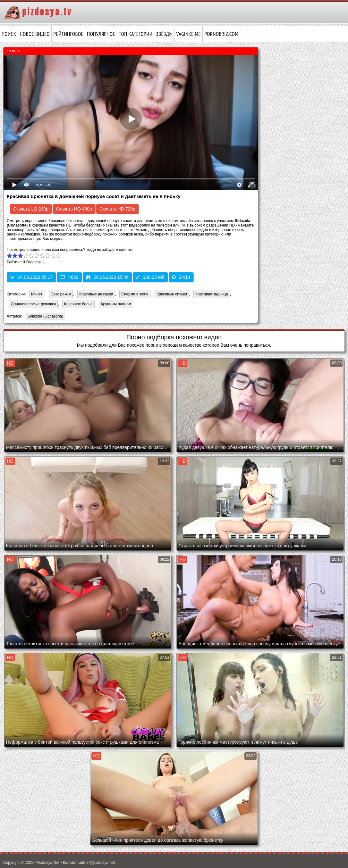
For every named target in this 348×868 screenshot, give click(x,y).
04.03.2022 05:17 (31, 277)
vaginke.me (188, 34)
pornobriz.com (221, 34)
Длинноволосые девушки (33, 304)
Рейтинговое (68, 34)
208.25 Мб (150, 277)
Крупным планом (116, 304)
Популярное (101, 34)
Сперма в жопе (135, 294)
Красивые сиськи (172, 294)
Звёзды (164, 34)
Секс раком (61, 294)
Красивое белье (78, 304)
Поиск (9, 34)
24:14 (181, 277)
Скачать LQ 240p (31, 209)
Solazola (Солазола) (44, 317)
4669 (69, 277)
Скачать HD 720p (117, 209)
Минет (37, 294)
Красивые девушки (96, 294)
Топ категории (136, 34)
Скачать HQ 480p (74, 209)
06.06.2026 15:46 (107, 277)
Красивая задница (212, 294)
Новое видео (35, 34)
